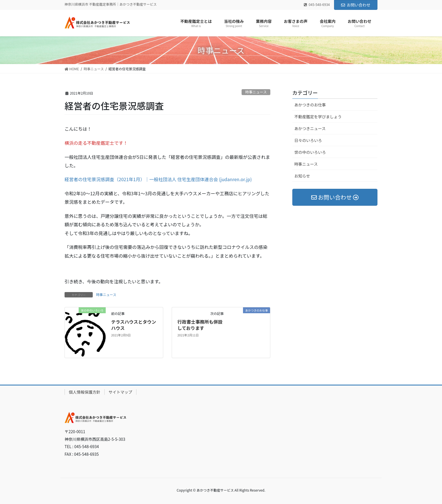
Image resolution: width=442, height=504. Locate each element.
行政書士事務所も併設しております (200, 325)
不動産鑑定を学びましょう (318, 117)
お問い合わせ (356, 5)
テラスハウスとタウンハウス (134, 325)
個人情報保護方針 (85, 392)
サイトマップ (120, 392)
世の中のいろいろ (310, 152)
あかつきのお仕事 (310, 105)
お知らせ (302, 176)
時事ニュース (256, 92)
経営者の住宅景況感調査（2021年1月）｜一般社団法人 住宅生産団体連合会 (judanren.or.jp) (158, 179)
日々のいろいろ (308, 140)
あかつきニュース (310, 128)
